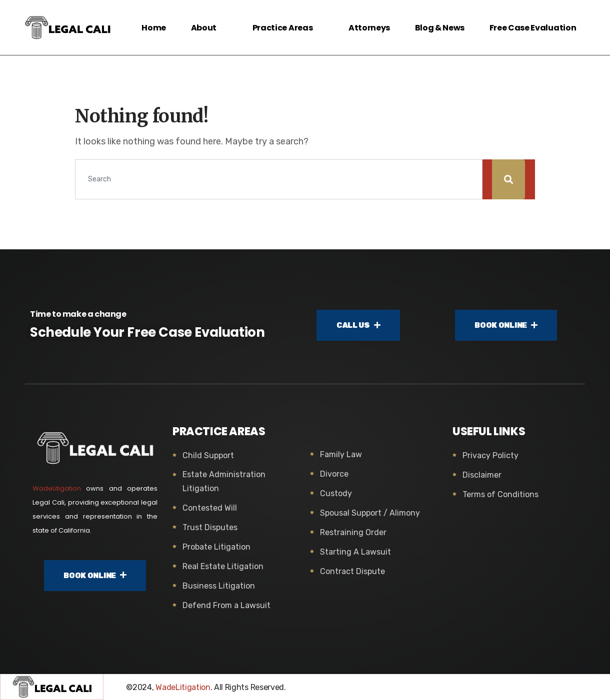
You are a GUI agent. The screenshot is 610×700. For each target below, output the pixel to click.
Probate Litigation (216, 547)
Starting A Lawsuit (355, 552)
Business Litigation (219, 586)
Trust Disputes (210, 527)
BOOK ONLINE (506, 325)
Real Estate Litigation (223, 566)
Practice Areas (287, 28)
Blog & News (439, 28)
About (208, 28)
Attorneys (369, 28)
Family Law (341, 454)
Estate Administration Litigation (224, 481)
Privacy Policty (490, 455)
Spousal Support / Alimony (370, 513)
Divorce (334, 474)
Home (153, 28)
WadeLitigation (57, 488)
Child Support (208, 455)
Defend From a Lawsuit (226, 605)
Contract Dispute (352, 571)
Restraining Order (353, 532)
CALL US (358, 325)
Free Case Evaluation (532, 28)
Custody (336, 493)
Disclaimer (482, 475)
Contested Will (210, 508)
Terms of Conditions (500, 494)
